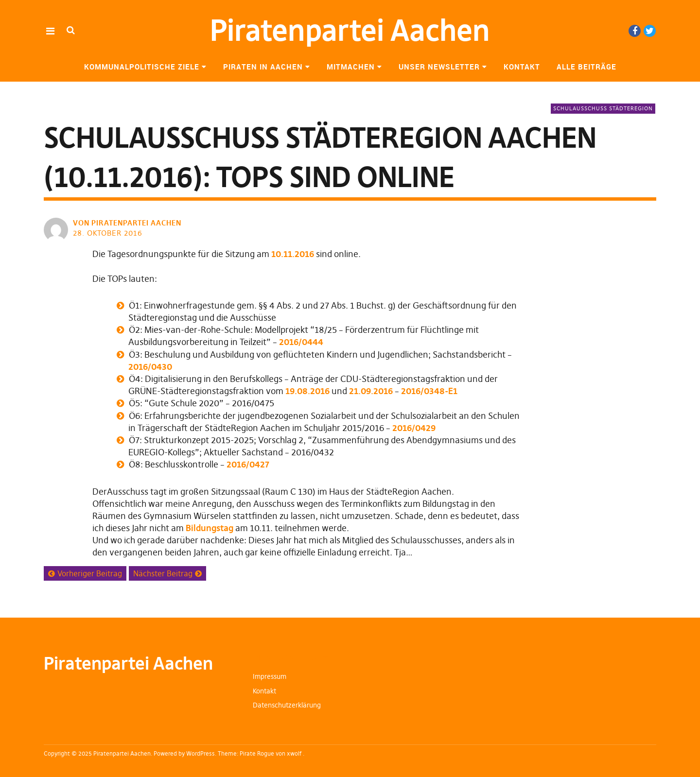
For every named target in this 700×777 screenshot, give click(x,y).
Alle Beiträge (586, 67)
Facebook (635, 31)
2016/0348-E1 (429, 391)
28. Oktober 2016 (108, 233)
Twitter (650, 31)
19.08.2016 (307, 391)
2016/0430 (150, 367)
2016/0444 (301, 342)
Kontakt (522, 67)
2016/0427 (248, 464)
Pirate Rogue (257, 753)
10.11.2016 (293, 254)
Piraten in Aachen (263, 67)
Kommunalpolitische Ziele (142, 67)
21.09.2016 (371, 391)
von (128, 223)
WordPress (201, 753)
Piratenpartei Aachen (350, 30)
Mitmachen (351, 67)
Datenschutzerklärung (287, 705)
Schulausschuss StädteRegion (603, 108)
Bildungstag (210, 528)
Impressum (270, 676)
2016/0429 (414, 428)
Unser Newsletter (439, 67)
